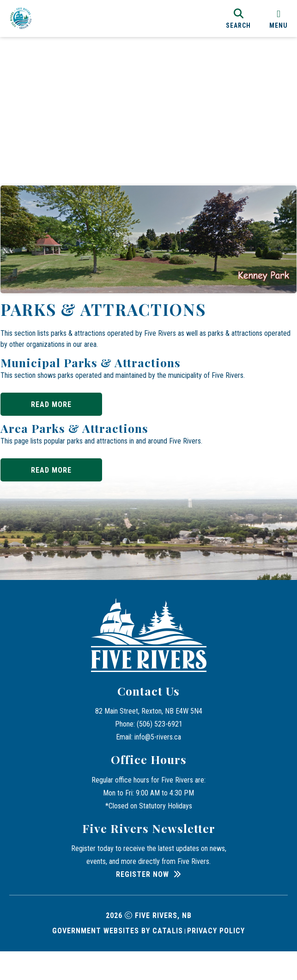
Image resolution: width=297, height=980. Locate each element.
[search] (238, 18)
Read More (60, 407)
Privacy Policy (216, 959)
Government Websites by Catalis (118, 959)
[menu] (279, 18)
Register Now (142, 903)
